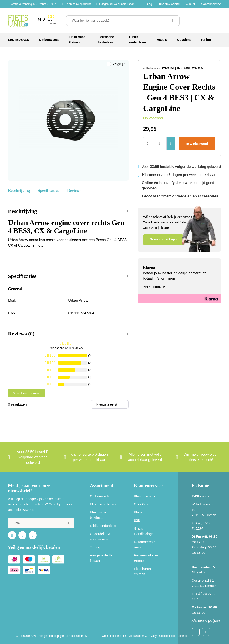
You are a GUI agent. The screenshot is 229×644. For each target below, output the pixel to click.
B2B (137, 520)
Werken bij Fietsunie (114, 636)
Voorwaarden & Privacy (143, 636)
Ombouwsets (100, 496)
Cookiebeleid (167, 636)
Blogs (138, 512)
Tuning (95, 547)
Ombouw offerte (169, 4)
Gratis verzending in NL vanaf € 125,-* (33, 4)
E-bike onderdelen (104, 526)
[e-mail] (41, 523)
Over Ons (141, 504)
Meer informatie (154, 287)
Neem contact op (162, 239)
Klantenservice (211, 4)
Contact (182, 636)
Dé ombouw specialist (78, 4)
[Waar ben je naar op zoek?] (123, 21)
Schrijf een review (26, 393)
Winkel (190, 4)
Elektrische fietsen (104, 504)
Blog (149, 4)
